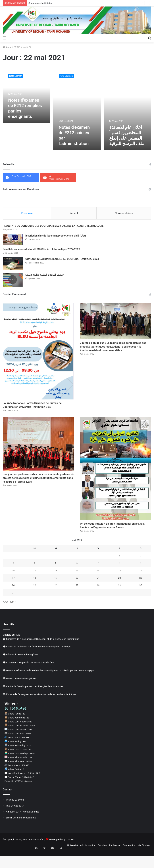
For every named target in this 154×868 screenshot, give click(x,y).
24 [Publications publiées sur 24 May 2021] (13, 601)
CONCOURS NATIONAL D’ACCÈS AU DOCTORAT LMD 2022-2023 (62, 260)
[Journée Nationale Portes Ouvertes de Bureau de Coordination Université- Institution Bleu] (38, 352)
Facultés (102, 861)
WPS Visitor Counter (23, 797)
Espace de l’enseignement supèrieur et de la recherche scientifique (41, 710)
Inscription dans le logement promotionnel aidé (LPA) (56, 237)
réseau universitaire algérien (21, 694)
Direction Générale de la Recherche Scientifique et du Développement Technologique (50, 687)
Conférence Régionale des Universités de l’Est (30, 679)
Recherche (115, 861)
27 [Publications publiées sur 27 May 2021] (77, 601)
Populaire (27, 213)
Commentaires (124, 213)
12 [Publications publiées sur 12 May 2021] (56, 586)
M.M (73, 856)
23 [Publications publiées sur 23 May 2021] (141, 594)
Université (73, 861)
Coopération (129, 861)
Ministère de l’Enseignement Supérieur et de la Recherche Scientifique (43, 655)
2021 (18, 47)
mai (25, 47)
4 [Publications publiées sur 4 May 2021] (35, 579)
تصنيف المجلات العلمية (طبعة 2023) (44, 276)
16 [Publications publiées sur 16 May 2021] (141, 586)
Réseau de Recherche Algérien (22, 671)
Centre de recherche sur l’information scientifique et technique (39, 663)
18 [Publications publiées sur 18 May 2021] (35, 594)
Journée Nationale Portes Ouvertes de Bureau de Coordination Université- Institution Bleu (34, 410)
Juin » (13, 618)
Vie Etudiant (144, 861)
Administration (88, 861)
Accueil (8, 47)
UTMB (52, 856)
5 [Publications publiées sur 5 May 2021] (56, 579)
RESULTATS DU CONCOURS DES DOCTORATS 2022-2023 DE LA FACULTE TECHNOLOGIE (53, 227)
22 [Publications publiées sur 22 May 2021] (119, 594)
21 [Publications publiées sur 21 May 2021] (98, 594)
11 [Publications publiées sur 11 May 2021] (35, 586)
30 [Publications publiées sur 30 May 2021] (141, 601)
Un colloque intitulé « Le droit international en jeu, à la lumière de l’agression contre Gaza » (114, 538)
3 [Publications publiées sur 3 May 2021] (13, 579)
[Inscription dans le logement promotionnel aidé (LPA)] (13, 240)
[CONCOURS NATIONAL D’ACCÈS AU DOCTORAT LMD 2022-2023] (13, 265)
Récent (74, 213)
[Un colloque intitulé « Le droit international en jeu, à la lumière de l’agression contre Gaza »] (116, 477)
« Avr (5, 618)
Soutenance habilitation (41, 3)
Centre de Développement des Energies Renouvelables (35, 702)
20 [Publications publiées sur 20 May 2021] (77, 594)
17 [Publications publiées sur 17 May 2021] (13, 594)
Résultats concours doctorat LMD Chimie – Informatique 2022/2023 (41, 250)
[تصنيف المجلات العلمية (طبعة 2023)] (13, 281)
